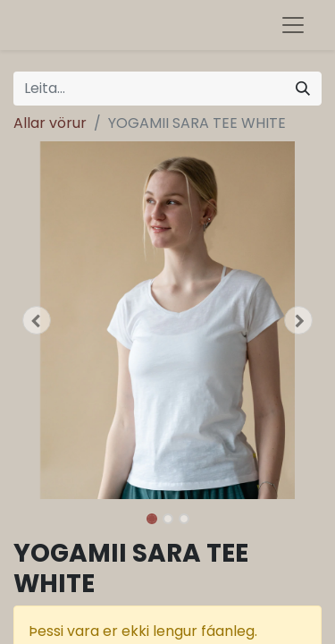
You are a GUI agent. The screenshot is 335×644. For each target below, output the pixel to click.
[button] (37, 320)
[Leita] (303, 89)
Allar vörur (50, 123)
